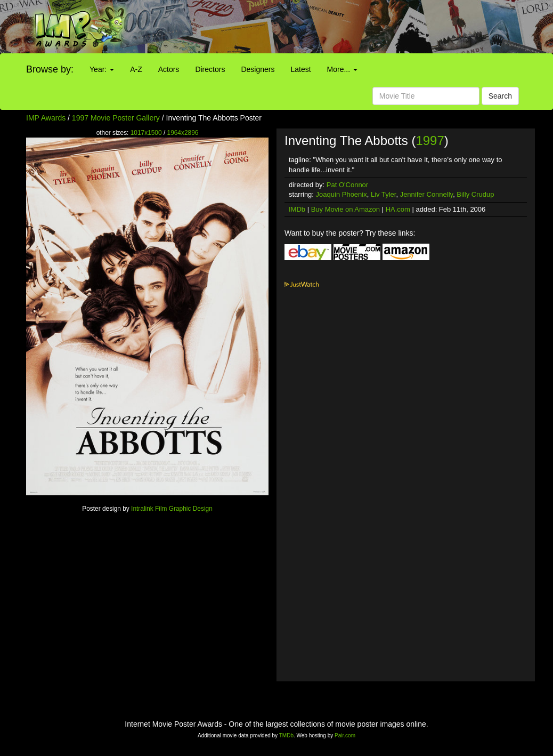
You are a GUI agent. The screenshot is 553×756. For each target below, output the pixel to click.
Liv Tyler (383, 194)
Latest (300, 69)
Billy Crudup (475, 194)
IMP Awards (46, 118)
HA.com (398, 209)
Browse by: (50, 69)
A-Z (136, 69)
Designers (258, 69)
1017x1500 (146, 133)
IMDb (297, 209)
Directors (210, 69)
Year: (102, 69)
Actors (169, 69)
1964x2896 (183, 133)
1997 (430, 140)
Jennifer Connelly (426, 194)
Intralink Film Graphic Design (172, 509)
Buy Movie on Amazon (345, 209)
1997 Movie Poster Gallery (116, 118)
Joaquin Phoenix (341, 194)
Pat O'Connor (347, 185)
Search (500, 96)
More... (342, 69)
